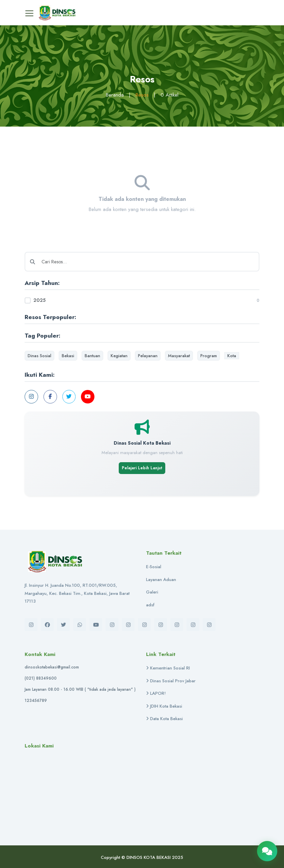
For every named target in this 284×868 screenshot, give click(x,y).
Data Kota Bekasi (164, 719)
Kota (232, 356)
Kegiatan (119, 356)
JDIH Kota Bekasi (164, 706)
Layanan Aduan (161, 580)
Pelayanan (148, 356)
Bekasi (68, 356)
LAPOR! (156, 694)
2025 (39, 300)
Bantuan (92, 356)
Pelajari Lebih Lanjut (142, 468)
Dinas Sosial (39, 356)
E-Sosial (154, 567)
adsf (150, 605)
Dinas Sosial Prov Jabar (171, 681)
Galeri (152, 592)
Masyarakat (179, 356)
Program (209, 356)
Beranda (115, 95)
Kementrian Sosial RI (168, 668)
